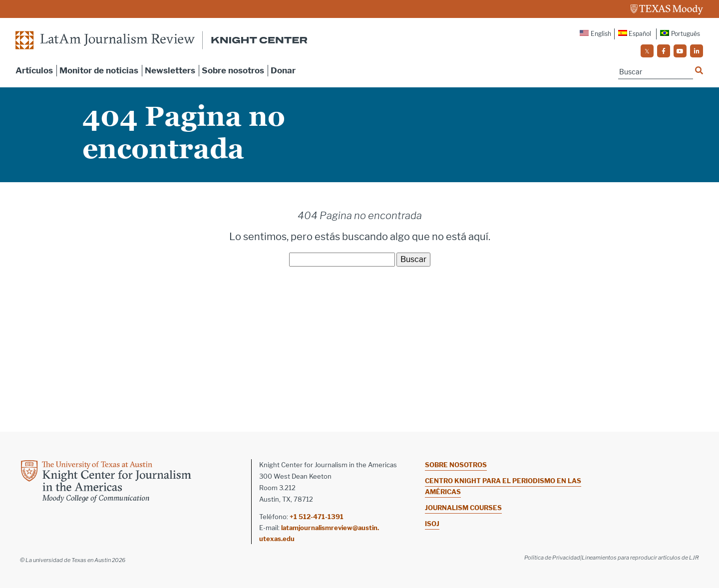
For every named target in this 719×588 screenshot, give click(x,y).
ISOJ (432, 524)
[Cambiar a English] (596, 34)
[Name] (656, 72)
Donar (283, 70)
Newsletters (170, 70)
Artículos (34, 70)
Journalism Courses (463, 508)
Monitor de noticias (99, 70)
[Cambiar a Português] (680, 34)
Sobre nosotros (233, 70)
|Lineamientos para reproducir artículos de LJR (640, 558)
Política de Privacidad (552, 558)
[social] (647, 51)
